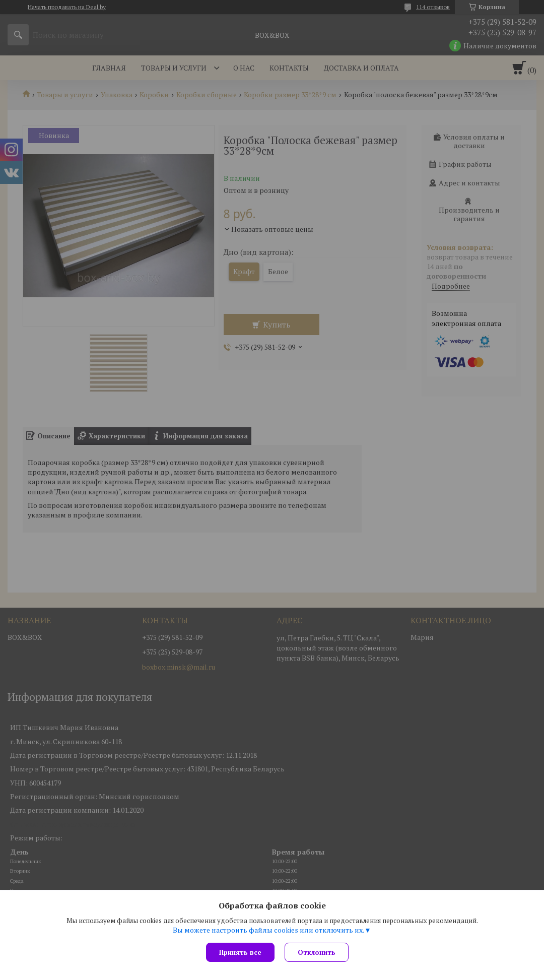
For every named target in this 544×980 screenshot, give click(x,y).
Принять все (240, 952)
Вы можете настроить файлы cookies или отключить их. (268, 930)
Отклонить (317, 952)
